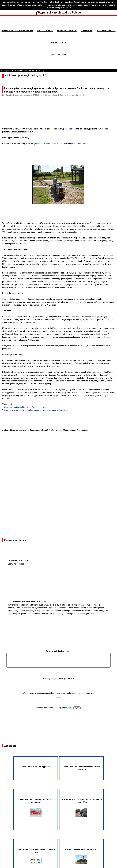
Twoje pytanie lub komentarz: (58, 651)
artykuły (16, 71)
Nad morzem (45, 30)
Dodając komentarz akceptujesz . (55, 708)
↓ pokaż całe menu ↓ (58, 54)
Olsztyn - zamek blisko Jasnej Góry (81, 856)
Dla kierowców (106, 30)
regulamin (68, 708)
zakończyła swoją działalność (40, 143)
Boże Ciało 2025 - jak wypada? (36, 767)
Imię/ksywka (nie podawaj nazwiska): (58, 679)
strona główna (6, 71)
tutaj (59, 5)
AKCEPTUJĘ (66, 8)
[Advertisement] (59, 120)
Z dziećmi (87, 30)
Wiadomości (58, 43)
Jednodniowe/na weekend (17, 30)
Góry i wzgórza (67, 30)
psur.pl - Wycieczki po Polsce (58, 12)
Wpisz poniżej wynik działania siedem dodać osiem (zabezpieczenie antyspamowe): (58, 693)
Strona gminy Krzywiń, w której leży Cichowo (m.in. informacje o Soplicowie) (36, 410)
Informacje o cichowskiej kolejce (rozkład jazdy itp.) (26, 407)
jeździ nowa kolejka (79, 143)
